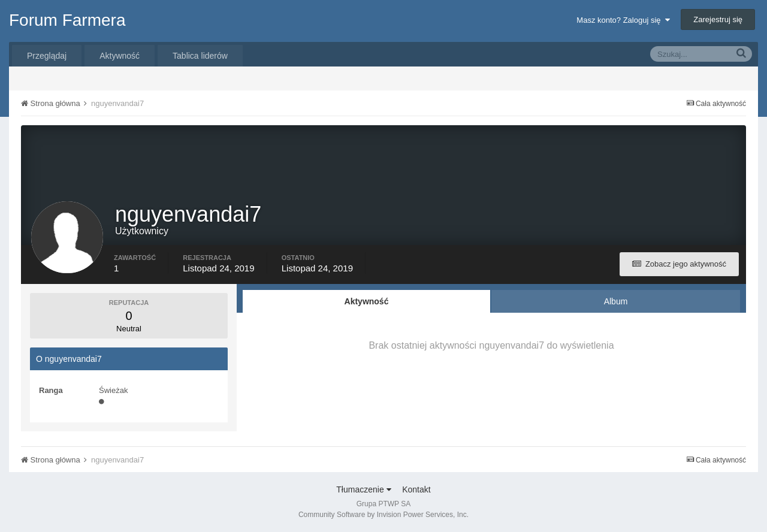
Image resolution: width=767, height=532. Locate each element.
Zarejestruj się (718, 19)
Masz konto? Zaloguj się (623, 20)
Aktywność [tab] (367, 301)
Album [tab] (616, 301)
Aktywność (120, 56)
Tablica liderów (200, 56)
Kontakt (416, 489)
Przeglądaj (47, 56)
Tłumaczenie (363, 489)
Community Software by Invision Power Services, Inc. (383, 515)
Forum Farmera (67, 20)
